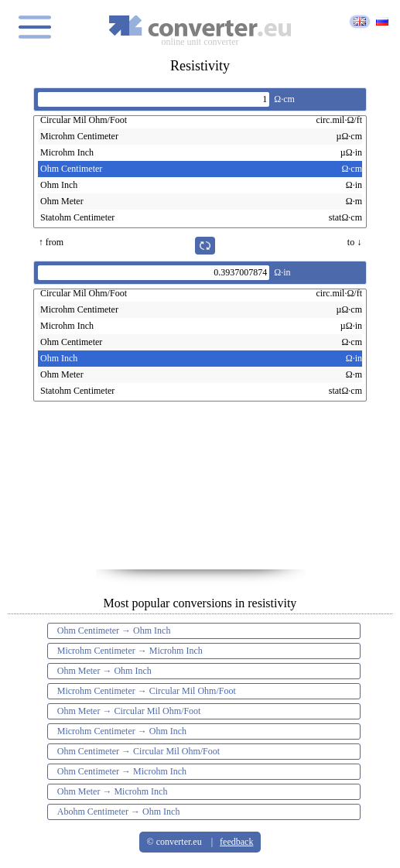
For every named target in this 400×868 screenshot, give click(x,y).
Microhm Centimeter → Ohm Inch (122, 731)
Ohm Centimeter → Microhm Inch (122, 771)
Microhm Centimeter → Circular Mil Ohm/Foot (147, 691)
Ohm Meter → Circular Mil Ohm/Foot (129, 711)
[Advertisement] (200, 492)
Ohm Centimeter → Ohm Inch (114, 630)
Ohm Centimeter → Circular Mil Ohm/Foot (138, 751)
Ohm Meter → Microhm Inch (113, 791)
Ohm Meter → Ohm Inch (104, 671)
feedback (236, 842)
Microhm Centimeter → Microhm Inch (130, 651)
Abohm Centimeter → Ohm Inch (119, 812)
